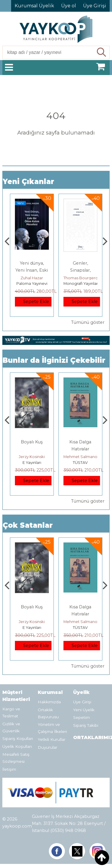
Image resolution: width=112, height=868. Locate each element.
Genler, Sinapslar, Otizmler (80, 270)
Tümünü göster (88, 322)
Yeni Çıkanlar (28, 182)
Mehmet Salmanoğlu (83, 457)
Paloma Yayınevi (32, 283)
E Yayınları (32, 462)
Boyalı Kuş (32, 442)
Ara (102, 52)
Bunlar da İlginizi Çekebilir (54, 360)
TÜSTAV (80, 462)
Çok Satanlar (28, 525)
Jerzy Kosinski (32, 457)
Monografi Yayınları (81, 283)
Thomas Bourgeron (82, 278)
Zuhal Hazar (32, 278)
